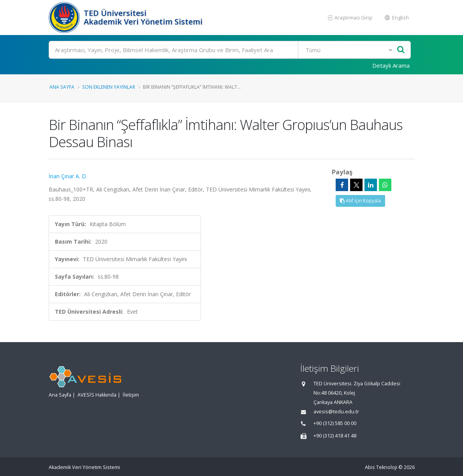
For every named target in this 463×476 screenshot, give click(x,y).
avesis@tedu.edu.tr (336, 412)
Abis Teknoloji (381, 467)
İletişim (131, 395)
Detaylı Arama (391, 65)
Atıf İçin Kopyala (360, 201)
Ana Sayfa (62, 87)
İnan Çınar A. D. (68, 176)
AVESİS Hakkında (97, 395)
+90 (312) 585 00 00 (335, 423)
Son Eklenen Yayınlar (109, 87)
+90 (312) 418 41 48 (335, 436)
